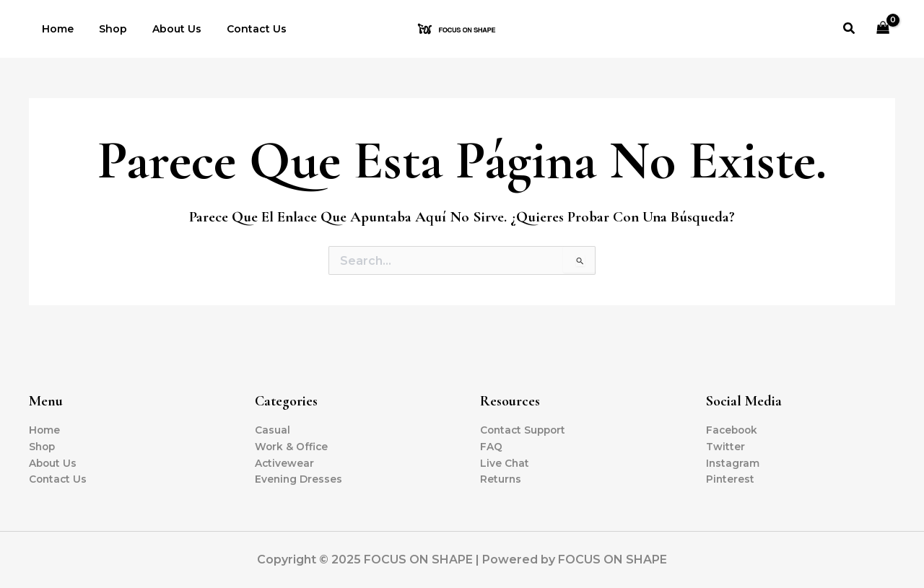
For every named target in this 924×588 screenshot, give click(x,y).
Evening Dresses (299, 479)
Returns (501, 479)
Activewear (285, 462)
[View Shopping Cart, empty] (883, 29)
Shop (105, 29)
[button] (850, 29)
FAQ (491, 446)
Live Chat (505, 462)
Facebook (733, 429)
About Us (164, 29)
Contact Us (239, 29)
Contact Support (525, 429)
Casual (273, 429)
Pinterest (731, 479)
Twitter (725, 446)
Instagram (733, 462)
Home (55, 29)
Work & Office (292, 446)
